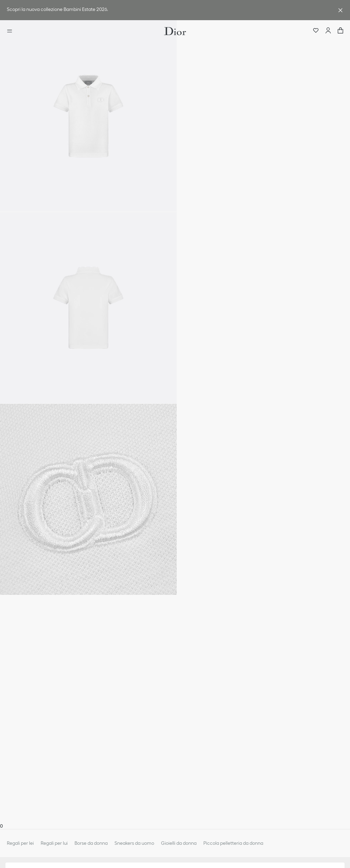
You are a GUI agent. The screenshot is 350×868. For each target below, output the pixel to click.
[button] (88, 116)
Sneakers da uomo (134, 843)
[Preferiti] (316, 31)
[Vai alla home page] (175, 31)
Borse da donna (91, 843)
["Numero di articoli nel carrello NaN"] (340, 31)
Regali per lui (54, 843)
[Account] (328, 31)
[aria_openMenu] (12, 31)
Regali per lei (20, 843)
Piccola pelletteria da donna (233, 843)
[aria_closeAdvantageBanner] (340, 10)
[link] (168, 10)
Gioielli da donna (179, 843)
